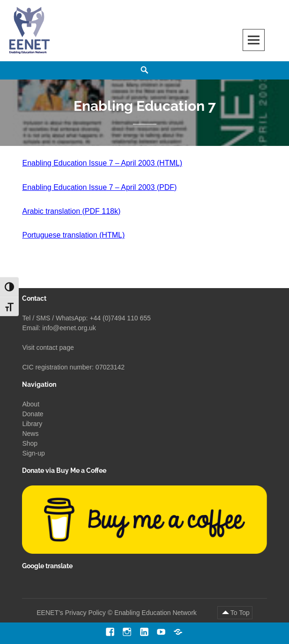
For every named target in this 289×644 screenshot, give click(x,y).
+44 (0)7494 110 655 (120, 318)
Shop (30, 443)
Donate (33, 414)
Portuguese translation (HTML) (73, 235)
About (31, 404)
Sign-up (33, 453)
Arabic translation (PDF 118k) (71, 211)
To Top (240, 613)
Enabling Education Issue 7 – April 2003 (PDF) (99, 187)
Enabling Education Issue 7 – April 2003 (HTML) (102, 163)
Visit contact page (48, 347)
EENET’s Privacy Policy (71, 613)
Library (32, 424)
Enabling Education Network (156, 613)
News (30, 434)
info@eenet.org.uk (69, 328)
